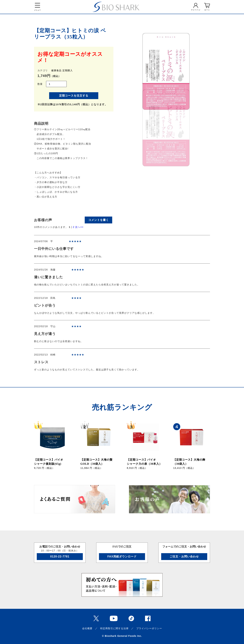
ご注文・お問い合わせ (184, 557)
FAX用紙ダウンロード (122, 557)
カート (207, 10)
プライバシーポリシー (149, 628)
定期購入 (68, 70)
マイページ (196, 10)
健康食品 (56, 70)
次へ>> (79, 227)
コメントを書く (99, 220)
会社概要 (87, 628)
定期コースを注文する (74, 96)
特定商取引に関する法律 (114, 628)
